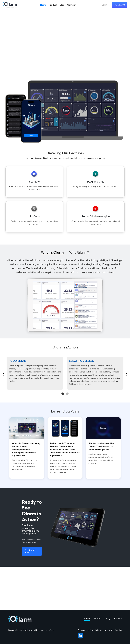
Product (53, 5)
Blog (62, 5)
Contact (71, 5)
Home (43, 5)
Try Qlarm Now (30, 595)
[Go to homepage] (10, 5)
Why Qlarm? (79, 258)
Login (104, 5)
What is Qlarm (52, 258)
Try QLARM (119, 5)
